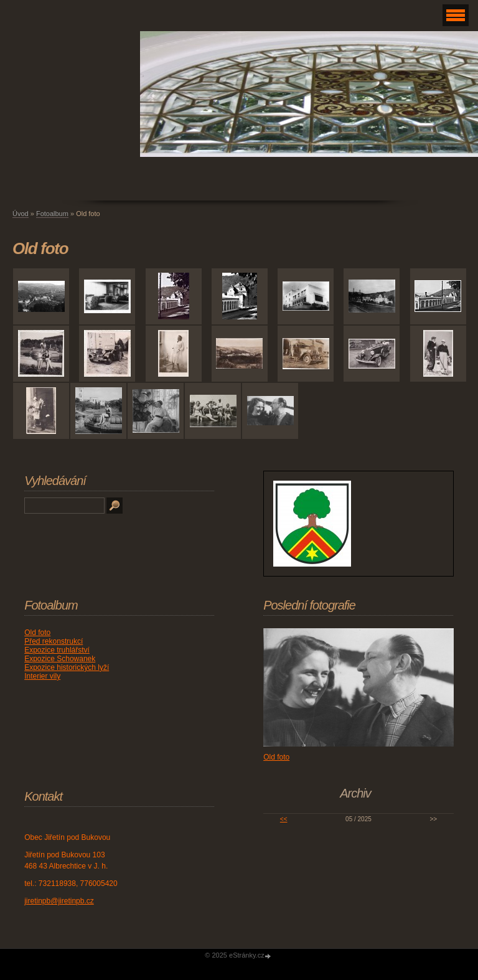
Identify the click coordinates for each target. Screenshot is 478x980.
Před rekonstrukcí (54, 641)
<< (284, 819)
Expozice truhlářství (57, 650)
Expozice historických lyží (67, 667)
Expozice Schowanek (60, 659)
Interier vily (42, 676)
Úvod (21, 214)
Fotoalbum (52, 214)
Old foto (37, 633)
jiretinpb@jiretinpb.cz (59, 901)
